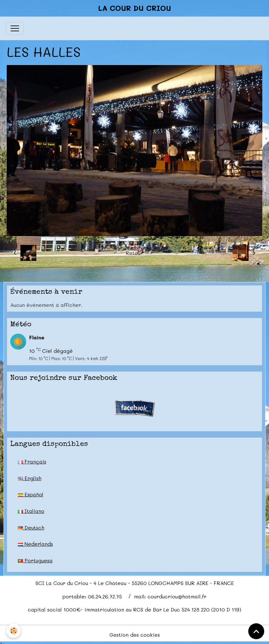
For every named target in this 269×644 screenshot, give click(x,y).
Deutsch (31, 527)
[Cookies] (14, 631)
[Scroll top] (256, 631)
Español (31, 494)
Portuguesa (35, 560)
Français (32, 461)
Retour (134, 253)
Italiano (31, 511)
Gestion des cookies (135, 635)
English (30, 478)
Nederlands (35, 544)
